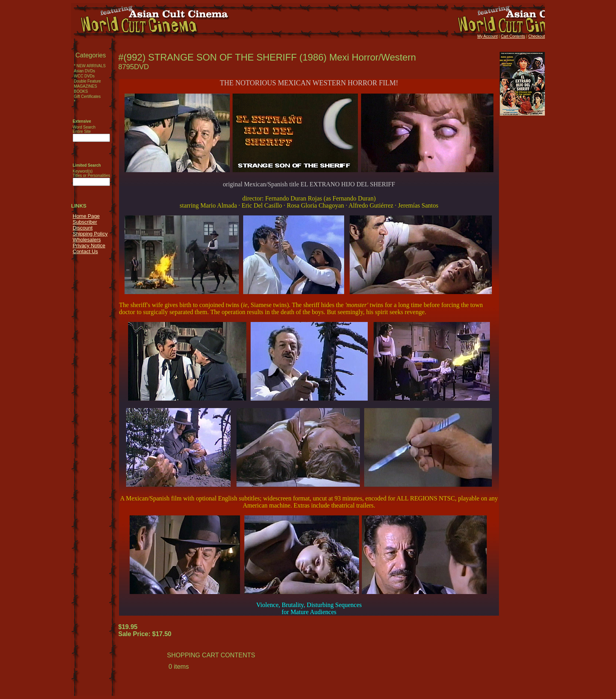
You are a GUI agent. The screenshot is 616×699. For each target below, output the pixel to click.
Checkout (537, 36)
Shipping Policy (90, 234)
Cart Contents (513, 36)
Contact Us (85, 251)
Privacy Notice (89, 246)
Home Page (86, 216)
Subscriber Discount (85, 225)
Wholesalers (87, 240)
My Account (488, 36)
